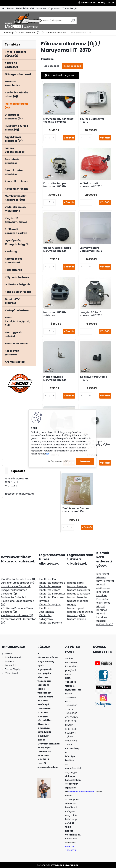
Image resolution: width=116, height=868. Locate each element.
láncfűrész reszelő (50, 586)
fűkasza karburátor (79, 590)
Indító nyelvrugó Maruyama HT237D (55, 378)
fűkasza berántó (77, 597)
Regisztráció (107, 2)
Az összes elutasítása (59, 461)
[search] (73, 22)
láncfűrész (103, 574)
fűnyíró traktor (105, 581)
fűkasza (101, 577)
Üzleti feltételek (25, 8)
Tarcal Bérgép (70, 8)
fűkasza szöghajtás (78, 594)
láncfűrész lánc (48, 579)
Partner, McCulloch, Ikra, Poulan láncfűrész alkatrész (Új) (17, 601)
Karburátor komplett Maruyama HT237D (56, 185)
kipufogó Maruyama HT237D (92, 120)
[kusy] (50, 138)
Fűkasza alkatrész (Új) (30, 33)
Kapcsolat (54, 8)
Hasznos (41, 8)
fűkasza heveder (77, 586)
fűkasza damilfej (77, 619)
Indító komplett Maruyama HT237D (91, 185)
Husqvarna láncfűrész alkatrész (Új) (14, 592)
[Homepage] (3, 9)
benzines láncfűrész (103, 597)
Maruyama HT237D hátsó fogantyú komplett (58, 120)
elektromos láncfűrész (103, 590)
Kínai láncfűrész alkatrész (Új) (19, 579)
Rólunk (10, 8)
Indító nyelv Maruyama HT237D (93, 378)
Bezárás (85, 461)
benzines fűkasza (102, 619)
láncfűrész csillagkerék (46, 617)
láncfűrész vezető (50, 590)
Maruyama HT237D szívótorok (55, 314)
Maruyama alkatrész (56, 33)
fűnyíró (101, 585)
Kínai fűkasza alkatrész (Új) (17, 615)
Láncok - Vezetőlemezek (16, 586)
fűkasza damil (75, 583)
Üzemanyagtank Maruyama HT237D (91, 249)
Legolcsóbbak (52, 66)
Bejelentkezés (89, 2)
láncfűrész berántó (50, 623)
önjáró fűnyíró (105, 625)
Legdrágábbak (73, 66)
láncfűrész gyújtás (50, 605)
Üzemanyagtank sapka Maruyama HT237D (57, 249)
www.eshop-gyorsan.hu (65, 865)
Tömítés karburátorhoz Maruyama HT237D (75, 510)
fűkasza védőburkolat (80, 612)
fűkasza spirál (75, 608)
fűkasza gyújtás (76, 615)
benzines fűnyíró (102, 612)
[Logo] (23, 21)
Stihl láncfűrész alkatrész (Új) (18, 583)
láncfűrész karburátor (52, 594)
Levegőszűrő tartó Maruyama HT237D (91, 314)
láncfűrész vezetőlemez (47, 610)
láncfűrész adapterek (52, 583)
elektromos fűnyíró (103, 605)
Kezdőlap (9, 33)
